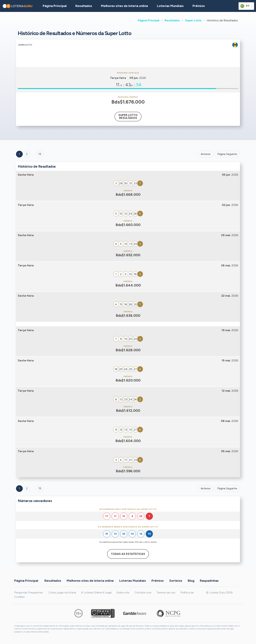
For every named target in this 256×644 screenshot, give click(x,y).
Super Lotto (193, 20)
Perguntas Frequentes (29, 592)
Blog (191, 581)
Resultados (172, 20)
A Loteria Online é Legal (96, 592)
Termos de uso (166, 592)
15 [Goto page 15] (40, 488)
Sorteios (176, 581)
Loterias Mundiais (170, 6)
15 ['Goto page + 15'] (40, 154)
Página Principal (149, 20)
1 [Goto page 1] (19, 154)
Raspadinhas (209, 581)
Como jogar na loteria (62, 592)
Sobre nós (123, 592)
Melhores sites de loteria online (125, 6)
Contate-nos (143, 592)
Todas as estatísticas (128, 554)
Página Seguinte (227, 154)
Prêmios (199, 6)
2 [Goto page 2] (27, 154)
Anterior (206, 154)
